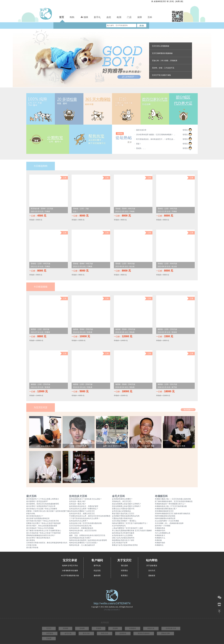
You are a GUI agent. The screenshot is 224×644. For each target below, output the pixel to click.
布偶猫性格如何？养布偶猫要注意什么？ (170, 504)
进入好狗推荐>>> (130, 77)
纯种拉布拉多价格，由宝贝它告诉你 (83, 531)
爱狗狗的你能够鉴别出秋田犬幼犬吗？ (41, 535)
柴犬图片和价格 (32, 548)
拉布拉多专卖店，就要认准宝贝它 (82, 514)
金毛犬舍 (68, 633)
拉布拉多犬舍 (171, 628)
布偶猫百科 (161, 496)
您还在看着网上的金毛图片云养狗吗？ (127, 504)
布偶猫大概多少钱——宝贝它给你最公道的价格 (173, 499)
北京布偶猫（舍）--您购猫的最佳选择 (169, 523)
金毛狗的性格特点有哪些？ (122, 499)
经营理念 (124, 571)
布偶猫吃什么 (160, 538)
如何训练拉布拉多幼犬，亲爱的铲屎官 (84, 506)
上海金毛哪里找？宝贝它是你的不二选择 (127, 528)
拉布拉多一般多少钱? (77, 501)
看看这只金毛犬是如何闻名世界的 (125, 545)
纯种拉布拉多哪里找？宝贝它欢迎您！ (84, 543)
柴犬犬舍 (86, 633)
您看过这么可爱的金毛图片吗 (123, 509)
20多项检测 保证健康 (70, 571)
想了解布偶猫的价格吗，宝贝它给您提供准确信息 (174, 501)
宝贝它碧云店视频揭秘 (161, 46)
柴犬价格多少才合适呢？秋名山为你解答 (42, 509)
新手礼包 (97, 566)
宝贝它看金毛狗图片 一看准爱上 (124, 521)
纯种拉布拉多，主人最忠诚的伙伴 (82, 545)
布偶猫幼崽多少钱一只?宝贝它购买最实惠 (171, 506)
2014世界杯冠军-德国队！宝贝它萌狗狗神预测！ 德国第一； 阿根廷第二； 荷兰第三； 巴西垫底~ (156, 135)
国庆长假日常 (141, 130)
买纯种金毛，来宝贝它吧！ (122, 501)
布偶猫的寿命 (160, 528)
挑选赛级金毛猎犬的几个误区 (123, 540)
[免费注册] (179, 1)
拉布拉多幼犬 (74, 533)
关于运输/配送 (152, 566)
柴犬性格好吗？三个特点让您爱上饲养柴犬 (43, 499)
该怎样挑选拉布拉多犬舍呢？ (80, 538)
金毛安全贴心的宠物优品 (121, 511)
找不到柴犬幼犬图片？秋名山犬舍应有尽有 (43, 521)
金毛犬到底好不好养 (120, 543)
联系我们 (124, 576)
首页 (62, 17)
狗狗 (72, 17)
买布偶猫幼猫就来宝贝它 (164, 511)
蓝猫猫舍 (123, 633)
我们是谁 (124, 566)
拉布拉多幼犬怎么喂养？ (79, 521)
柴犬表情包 (31, 540)
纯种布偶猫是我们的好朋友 (165, 516)
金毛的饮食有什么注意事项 (122, 535)
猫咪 (84, 17)
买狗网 (65, 628)
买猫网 (99, 628)
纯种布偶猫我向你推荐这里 (165, 518)
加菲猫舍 (50, 633)
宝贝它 (49, 628)
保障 (140, 17)
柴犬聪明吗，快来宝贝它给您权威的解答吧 (43, 504)
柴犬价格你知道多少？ (35, 516)
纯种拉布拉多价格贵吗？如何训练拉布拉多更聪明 (88, 540)
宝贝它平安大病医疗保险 (161, 75)
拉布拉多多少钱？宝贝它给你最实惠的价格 (85, 523)
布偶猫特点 (159, 545)
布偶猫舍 (133, 628)
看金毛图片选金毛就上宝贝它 (123, 514)
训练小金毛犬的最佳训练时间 (123, 538)
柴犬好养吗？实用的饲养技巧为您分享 (41, 506)
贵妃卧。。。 (141, 148)
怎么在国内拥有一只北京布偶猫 (167, 521)
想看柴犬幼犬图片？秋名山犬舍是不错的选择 (43, 523)
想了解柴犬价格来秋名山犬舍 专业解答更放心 (44, 531)
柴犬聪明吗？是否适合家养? (37, 501)
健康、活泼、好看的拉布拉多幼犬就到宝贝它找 (87, 535)
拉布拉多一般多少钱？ (78, 504)
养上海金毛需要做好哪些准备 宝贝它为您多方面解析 (132, 531)
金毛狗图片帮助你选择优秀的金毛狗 (126, 516)
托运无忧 (97, 571)
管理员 (185, 130)
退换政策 (152, 576)
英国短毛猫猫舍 (144, 633)
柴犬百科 (31, 496)
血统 (109, 17)
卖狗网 (82, 628)
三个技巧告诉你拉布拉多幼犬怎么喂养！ (85, 518)
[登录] (172, 1)
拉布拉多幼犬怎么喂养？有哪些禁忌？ (84, 509)
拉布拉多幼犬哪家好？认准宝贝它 (82, 511)
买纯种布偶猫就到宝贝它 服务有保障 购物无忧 (172, 514)
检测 (119, 17)
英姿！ (139, 144)
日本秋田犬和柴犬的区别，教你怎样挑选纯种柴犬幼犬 (47, 543)
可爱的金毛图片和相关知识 (122, 518)
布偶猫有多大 (160, 535)
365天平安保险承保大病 (70, 576)
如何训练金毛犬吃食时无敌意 (123, 533)
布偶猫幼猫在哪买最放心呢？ (166, 509)
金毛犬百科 (118, 496)
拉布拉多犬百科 (78, 496)
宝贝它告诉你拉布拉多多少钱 (80, 526)
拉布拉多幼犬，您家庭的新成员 (81, 528)
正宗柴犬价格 (31, 545)
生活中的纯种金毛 (119, 526)
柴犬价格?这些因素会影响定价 (38, 518)
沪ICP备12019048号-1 (112, 610)
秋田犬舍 (105, 633)
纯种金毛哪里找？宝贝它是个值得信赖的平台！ (130, 523)
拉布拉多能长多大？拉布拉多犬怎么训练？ (85, 499)
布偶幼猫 (158, 540)
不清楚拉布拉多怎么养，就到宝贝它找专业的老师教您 (90, 516)
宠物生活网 (165, 633)
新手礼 (97, 17)
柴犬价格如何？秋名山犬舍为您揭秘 (40, 528)
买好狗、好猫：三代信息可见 (163, 68)
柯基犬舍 (151, 628)
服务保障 (97, 576)
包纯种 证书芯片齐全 (70, 566)
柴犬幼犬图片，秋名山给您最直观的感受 (42, 526)
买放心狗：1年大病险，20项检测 (165, 61)
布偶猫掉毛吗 (160, 531)
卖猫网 (115, 628)
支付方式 (152, 571)
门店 (129, 17)
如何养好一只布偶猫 (163, 526)
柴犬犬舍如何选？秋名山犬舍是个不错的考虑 (43, 533)
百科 (150, 17)
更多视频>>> (188, 410)
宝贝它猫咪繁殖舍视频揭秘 (162, 53)
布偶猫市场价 (160, 543)
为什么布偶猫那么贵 (163, 533)
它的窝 (49, 638)
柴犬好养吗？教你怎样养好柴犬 (38, 538)
